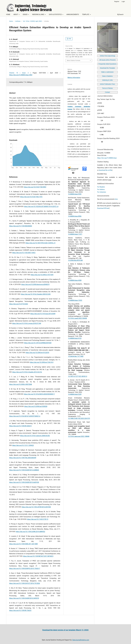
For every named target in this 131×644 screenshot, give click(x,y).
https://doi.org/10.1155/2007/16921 (24, 253)
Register (117, 1)
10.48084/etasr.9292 (75, 194)
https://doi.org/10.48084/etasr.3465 (21, 75)
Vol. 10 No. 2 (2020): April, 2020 (32, 21)
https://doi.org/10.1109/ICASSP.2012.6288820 (24, 470)
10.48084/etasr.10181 (75, 300)
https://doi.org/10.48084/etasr (107, 158)
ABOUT (16, 14)
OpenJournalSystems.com (81, 640)
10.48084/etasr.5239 (75, 394)
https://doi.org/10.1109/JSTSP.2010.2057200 (36, 507)
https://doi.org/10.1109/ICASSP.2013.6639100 (24, 482)
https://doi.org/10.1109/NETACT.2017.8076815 (38, 556)
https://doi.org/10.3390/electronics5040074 (35, 284)
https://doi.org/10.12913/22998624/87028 (38, 343)
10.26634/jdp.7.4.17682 (76, 356)
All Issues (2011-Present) (107, 60)
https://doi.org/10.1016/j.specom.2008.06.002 (35, 436)
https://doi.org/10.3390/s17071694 (42, 275)
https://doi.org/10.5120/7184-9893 (35, 187)
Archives (18, 21)
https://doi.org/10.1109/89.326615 (20, 426)
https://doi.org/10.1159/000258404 (21, 226)
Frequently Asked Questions (107, 64)
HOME (8, 14)
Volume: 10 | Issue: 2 (19, 73)
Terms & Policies (107, 88)
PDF (70, 39)
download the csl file (105, 170)
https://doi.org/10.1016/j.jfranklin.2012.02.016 (27, 372)
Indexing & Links (108, 80)
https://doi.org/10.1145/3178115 (38, 519)
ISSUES (25, 14)
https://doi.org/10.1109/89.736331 (20, 610)
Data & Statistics (108, 76)
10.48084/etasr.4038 (75, 280)
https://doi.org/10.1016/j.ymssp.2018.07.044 (27, 323)
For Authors (101, 189)
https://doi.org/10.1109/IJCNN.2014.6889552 (30, 532)
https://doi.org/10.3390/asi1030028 (36, 406)
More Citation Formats (74, 60)
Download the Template (107, 68)
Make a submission (107, 72)
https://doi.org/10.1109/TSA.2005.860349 (23, 458)
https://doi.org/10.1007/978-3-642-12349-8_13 (40, 243)
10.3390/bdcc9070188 (75, 260)
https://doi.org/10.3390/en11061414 (42, 362)
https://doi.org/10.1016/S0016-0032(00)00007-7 (39, 394)
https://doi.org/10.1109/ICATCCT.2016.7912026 (25, 583)
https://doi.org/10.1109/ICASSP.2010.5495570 (24, 598)
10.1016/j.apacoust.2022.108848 (79, 436)
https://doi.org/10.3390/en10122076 (37, 353)
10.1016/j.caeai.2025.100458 (77, 318)
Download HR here (103, 208)
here (116, 199)
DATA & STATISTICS (55, 14)
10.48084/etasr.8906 (75, 216)
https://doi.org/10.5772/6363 (19, 304)
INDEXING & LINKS (38, 14)
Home (11, 21)
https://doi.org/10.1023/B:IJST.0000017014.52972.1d (41, 206)
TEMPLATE (86, 14)
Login (123, 1)
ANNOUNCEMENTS (73, 14)
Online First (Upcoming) (107, 56)
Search (120, 14)
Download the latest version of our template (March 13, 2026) (65, 630)
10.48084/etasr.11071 (75, 234)
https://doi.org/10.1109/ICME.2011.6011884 (23, 544)
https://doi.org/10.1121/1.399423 (23, 445)
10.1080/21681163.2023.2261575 (79, 418)
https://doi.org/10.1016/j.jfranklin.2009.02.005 (36, 294)
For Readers (101, 187)
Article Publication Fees (107, 84)
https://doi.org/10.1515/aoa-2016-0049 (43, 314)
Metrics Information (74, 78)
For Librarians (102, 192)
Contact (107, 92)
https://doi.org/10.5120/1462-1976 (31, 197)
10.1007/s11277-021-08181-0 (78, 376)
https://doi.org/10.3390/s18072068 (21, 384)
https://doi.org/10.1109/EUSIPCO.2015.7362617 (25, 569)
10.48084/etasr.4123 (75, 338)
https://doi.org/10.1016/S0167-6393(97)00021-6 (25, 416)
